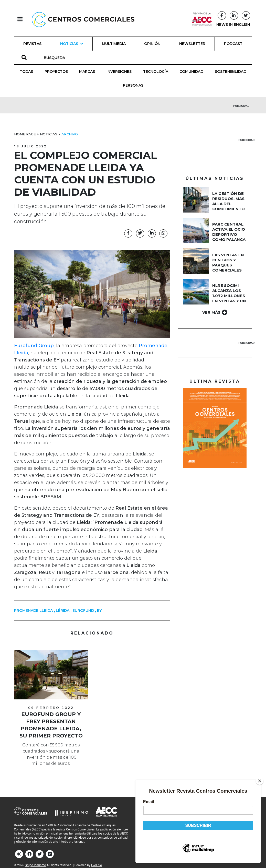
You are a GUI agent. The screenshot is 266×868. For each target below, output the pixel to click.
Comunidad (191, 72)
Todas (26, 72)
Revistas (32, 44)
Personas (133, 85)
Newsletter (192, 44)
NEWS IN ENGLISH (233, 25)
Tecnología (156, 72)
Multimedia (114, 44)
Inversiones (119, 72)
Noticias (49, 134)
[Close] (261, 781)
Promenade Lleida (33, 611)
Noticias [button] (72, 44)
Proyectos (56, 72)
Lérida (63, 611)
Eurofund (83, 611)
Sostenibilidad (231, 72)
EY (99, 611)
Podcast (233, 44)
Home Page (25, 134)
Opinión (152, 44)
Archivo (70, 134)
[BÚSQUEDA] (57, 57)
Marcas (87, 72)
